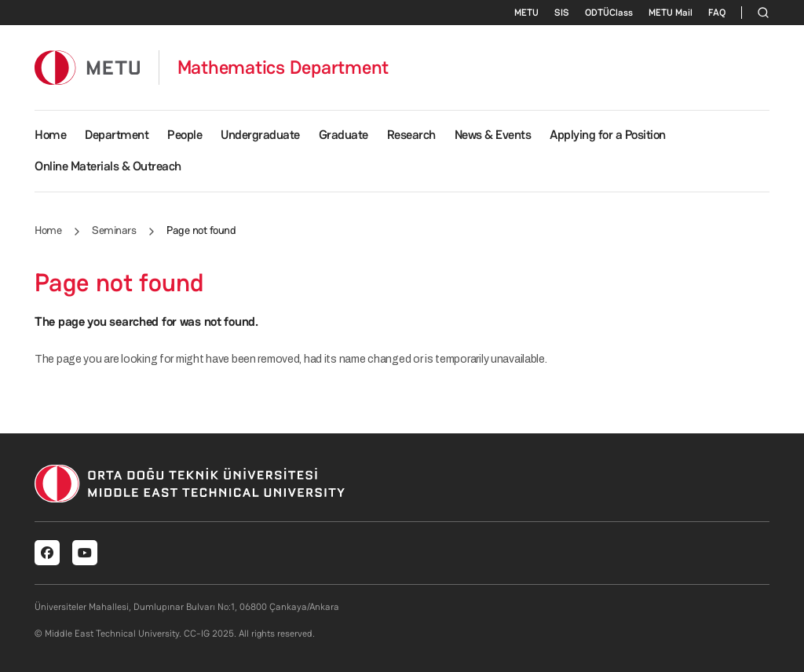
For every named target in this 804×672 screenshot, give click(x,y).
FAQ (717, 13)
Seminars (114, 230)
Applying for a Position (608, 135)
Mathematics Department (283, 68)
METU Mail (671, 13)
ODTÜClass (609, 13)
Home (50, 135)
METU (526, 13)
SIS (562, 13)
